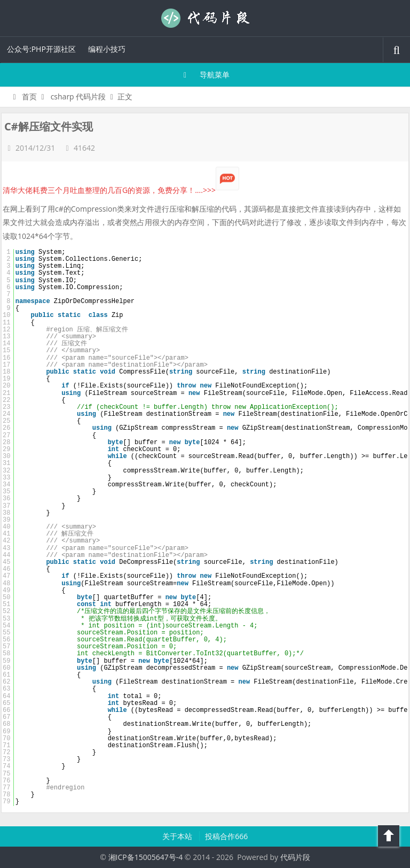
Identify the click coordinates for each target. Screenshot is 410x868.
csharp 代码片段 (78, 96)
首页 (23, 96)
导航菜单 (205, 75)
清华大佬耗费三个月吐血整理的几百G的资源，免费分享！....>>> (121, 190)
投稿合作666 (226, 836)
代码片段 (205, 18)
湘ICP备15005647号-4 (146, 857)
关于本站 (178, 836)
